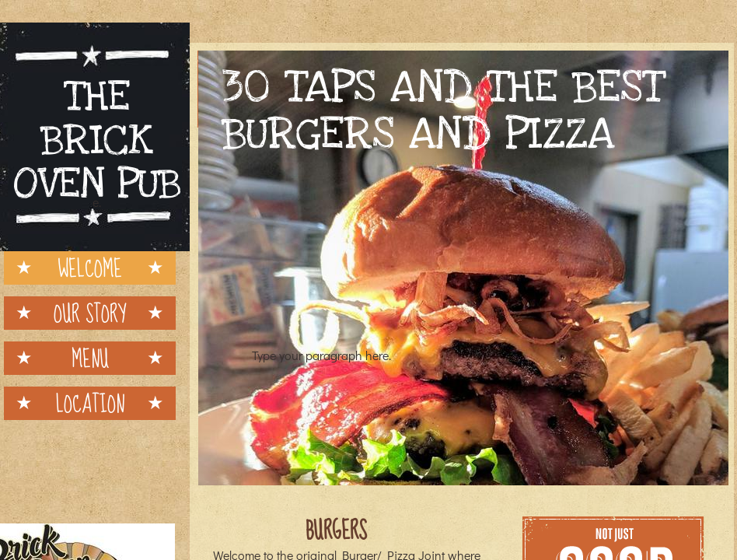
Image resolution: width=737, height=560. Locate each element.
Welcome (90, 268)
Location (90, 403)
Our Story (90, 313)
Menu (90, 358)
